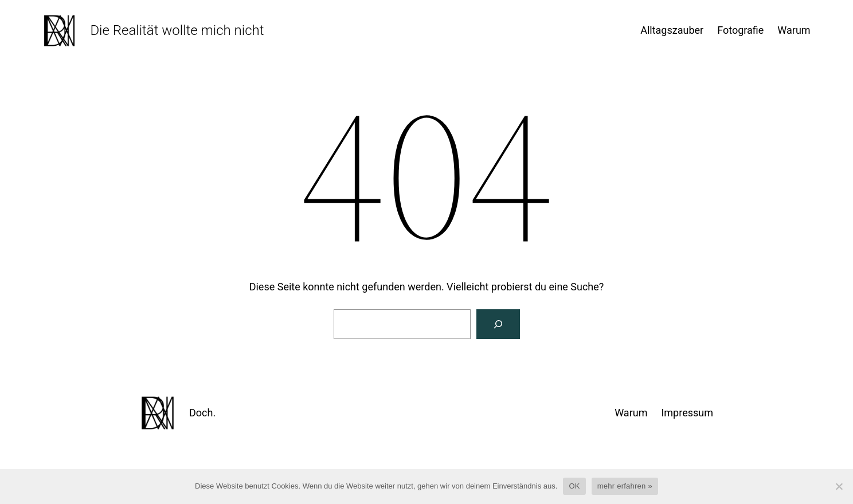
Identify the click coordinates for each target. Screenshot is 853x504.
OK (574, 486)
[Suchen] (498, 324)
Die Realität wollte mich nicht (177, 30)
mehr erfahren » (625, 486)
